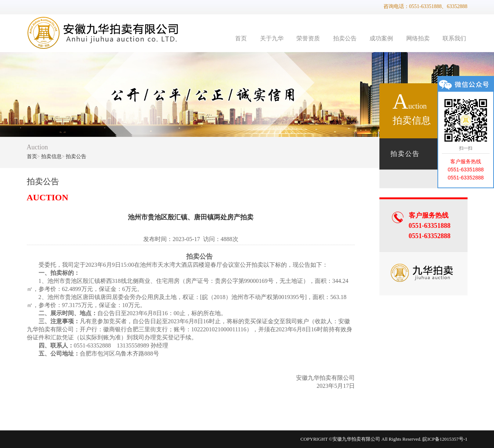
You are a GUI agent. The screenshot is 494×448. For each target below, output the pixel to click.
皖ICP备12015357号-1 (445, 439)
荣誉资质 (308, 38)
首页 (241, 38)
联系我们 (454, 38)
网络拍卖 (418, 38)
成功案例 (381, 38)
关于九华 (272, 38)
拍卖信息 (51, 156)
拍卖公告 (345, 38)
